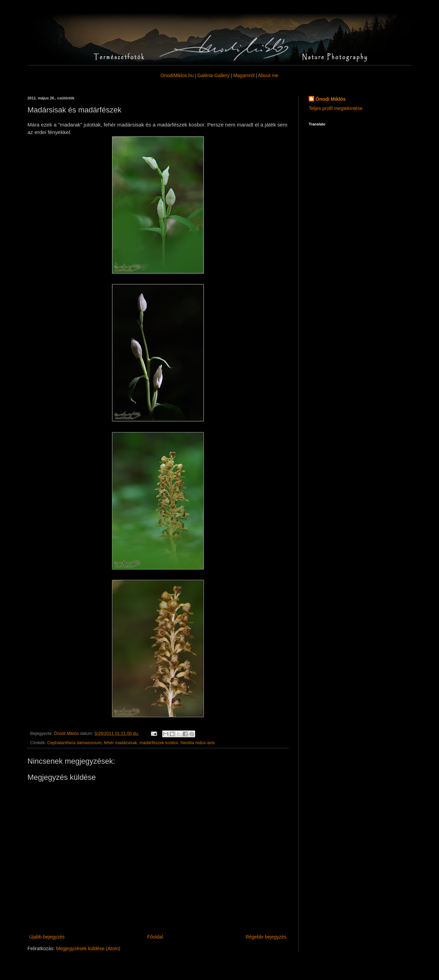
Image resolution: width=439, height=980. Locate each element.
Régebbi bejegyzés (266, 937)
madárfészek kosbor (159, 743)
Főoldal (155, 937)
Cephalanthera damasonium (74, 743)
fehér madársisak (121, 743)
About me (268, 75)
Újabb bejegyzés (47, 937)
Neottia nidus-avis (198, 743)
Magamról (244, 75)
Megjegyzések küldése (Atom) (88, 948)
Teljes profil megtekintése (336, 108)
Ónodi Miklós (331, 99)
